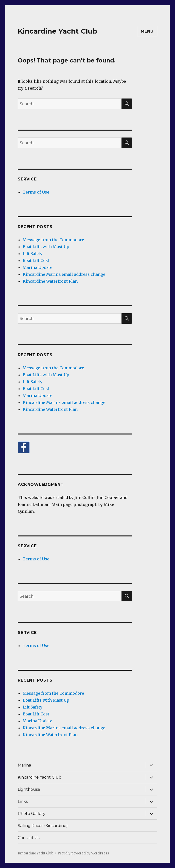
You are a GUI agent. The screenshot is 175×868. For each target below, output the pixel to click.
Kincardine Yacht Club (57, 31)
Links (23, 801)
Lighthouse (29, 789)
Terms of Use (36, 192)
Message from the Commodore (53, 240)
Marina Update (37, 267)
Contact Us (29, 838)
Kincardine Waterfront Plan (50, 281)
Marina (24, 765)
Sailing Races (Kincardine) (43, 826)
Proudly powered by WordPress (83, 853)
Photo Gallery (32, 814)
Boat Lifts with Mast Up (46, 247)
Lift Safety (33, 254)
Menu (147, 31)
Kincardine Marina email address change (64, 274)
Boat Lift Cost (36, 260)
